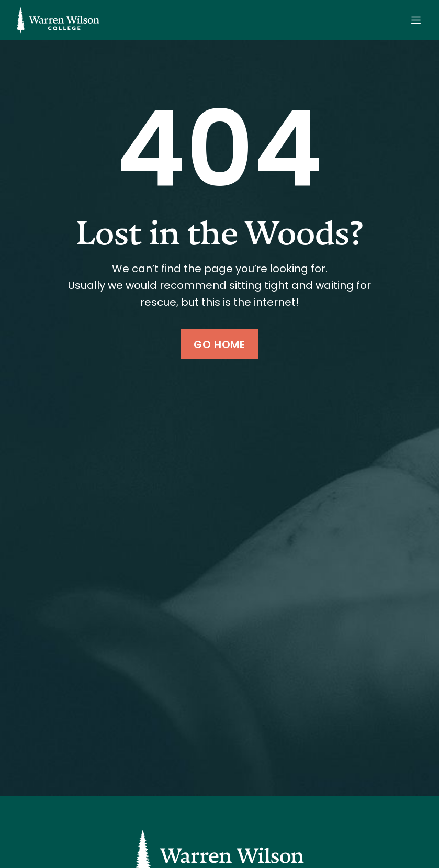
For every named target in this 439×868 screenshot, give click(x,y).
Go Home (219, 344)
